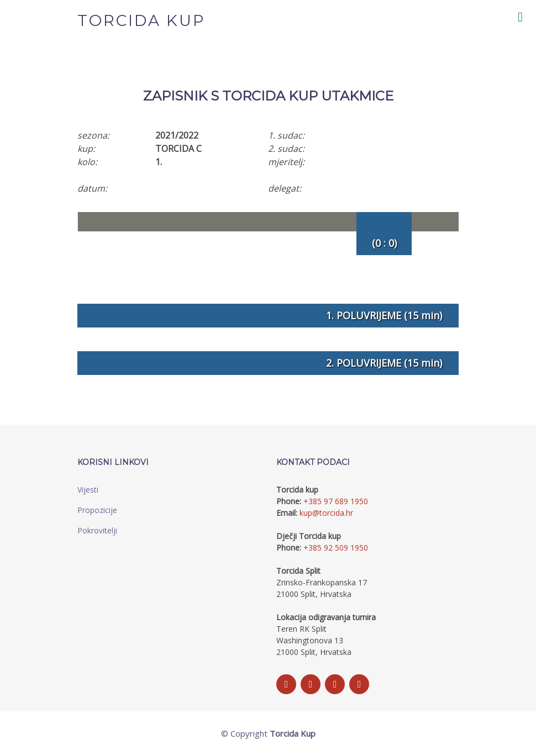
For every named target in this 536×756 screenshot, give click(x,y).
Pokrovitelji (97, 530)
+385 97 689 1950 (336, 501)
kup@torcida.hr (326, 513)
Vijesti (88, 490)
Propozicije (97, 510)
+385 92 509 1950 (336, 548)
